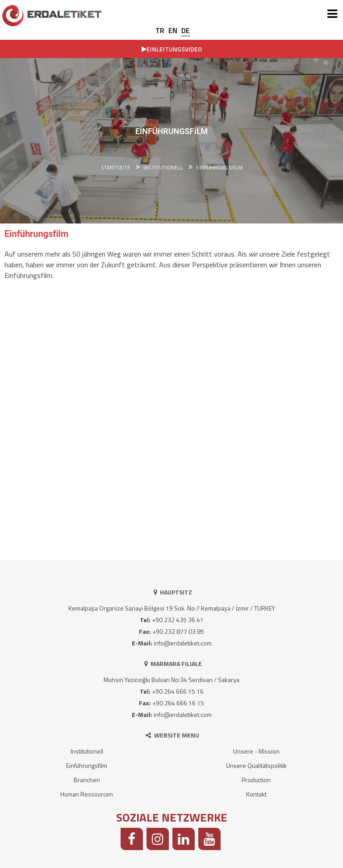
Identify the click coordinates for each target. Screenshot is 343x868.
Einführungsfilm (219, 168)
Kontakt (256, 794)
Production (256, 780)
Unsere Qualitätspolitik (256, 765)
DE (186, 30)
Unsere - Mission (256, 751)
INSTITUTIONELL (163, 168)
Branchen (87, 780)
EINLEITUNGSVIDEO (172, 49)
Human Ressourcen (87, 794)
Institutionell (87, 751)
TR (160, 30)
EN (173, 30)
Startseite (116, 168)
